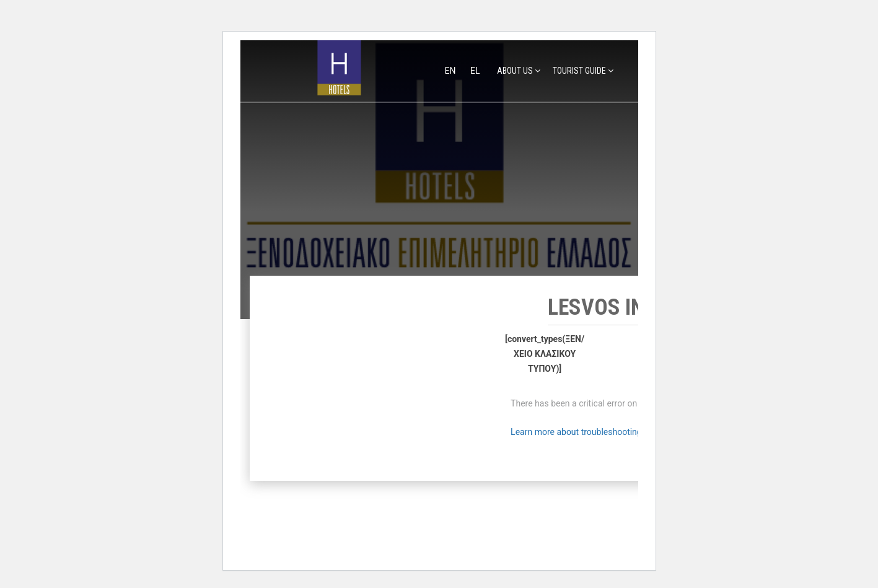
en (451, 71)
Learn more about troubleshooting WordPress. (599, 432)
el (475, 71)
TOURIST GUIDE (579, 71)
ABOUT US (515, 71)
